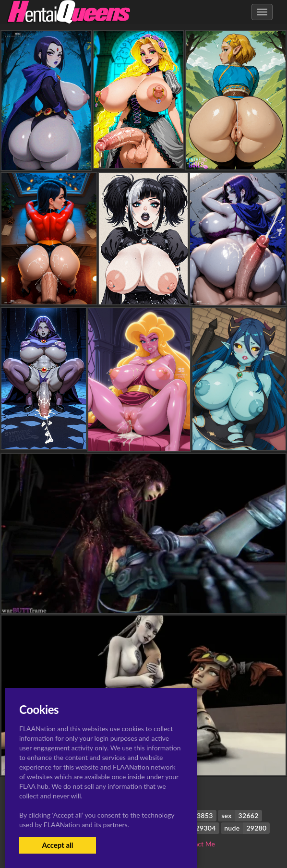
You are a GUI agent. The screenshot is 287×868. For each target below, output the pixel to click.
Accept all (57, 845)
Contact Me (198, 844)
